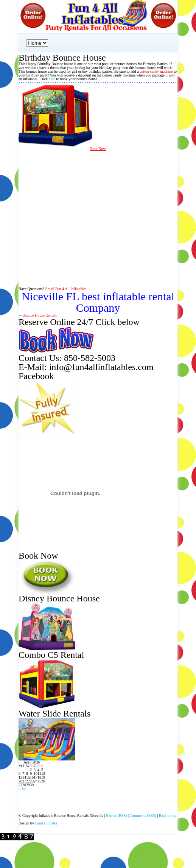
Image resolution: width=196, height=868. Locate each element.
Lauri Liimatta (46, 823)
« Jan (23, 789)
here (52, 79)
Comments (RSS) (143, 816)
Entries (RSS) (116, 816)
